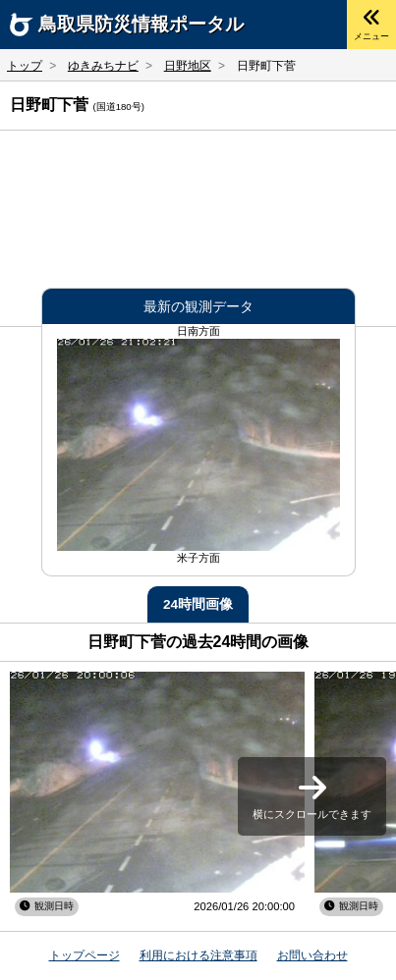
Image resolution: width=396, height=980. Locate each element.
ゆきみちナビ (103, 66)
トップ (25, 66)
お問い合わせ (312, 955)
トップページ (85, 955)
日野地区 (188, 66)
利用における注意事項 (198, 955)
